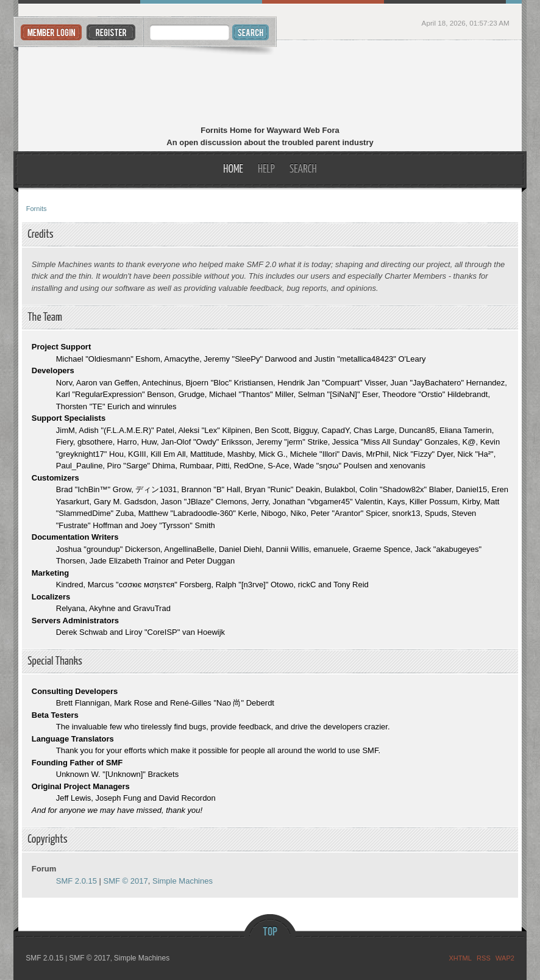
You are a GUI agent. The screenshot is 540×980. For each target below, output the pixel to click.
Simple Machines (183, 881)
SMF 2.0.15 (76, 881)
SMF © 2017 (126, 881)
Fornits (270, 84)
